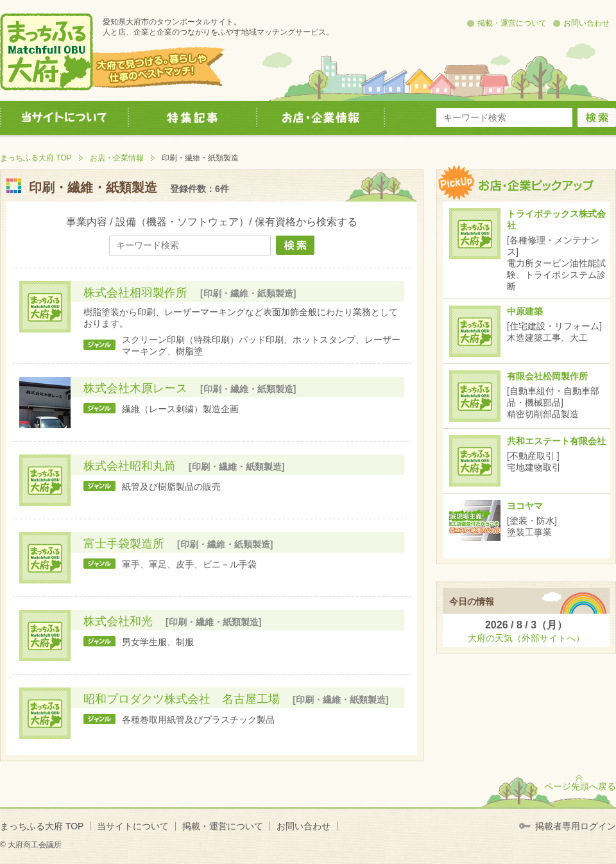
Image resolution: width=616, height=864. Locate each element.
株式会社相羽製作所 (135, 293)
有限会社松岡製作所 (547, 376)
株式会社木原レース (135, 388)
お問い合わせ (586, 23)
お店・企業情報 (117, 158)
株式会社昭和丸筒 (130, 466)
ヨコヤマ (525, 506)
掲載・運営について (512, 23)
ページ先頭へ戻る (580, 786)
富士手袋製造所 (124, 544)
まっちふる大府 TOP (36, 158)
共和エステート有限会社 (556, 441)
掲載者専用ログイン (576, 826)
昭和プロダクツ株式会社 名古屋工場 (182, 699)
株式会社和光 (118, 621)
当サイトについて (133, 826)
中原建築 (525, 311)
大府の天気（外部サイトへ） (526, 638)
